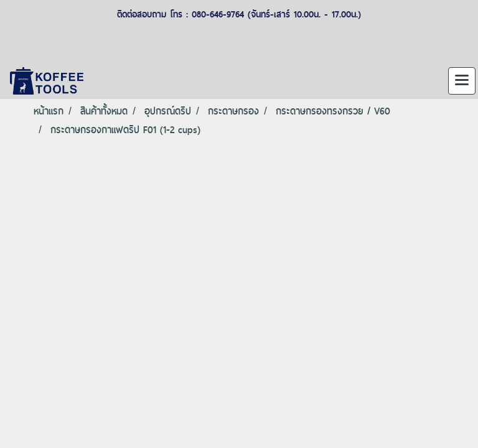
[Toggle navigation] (462, 81)
